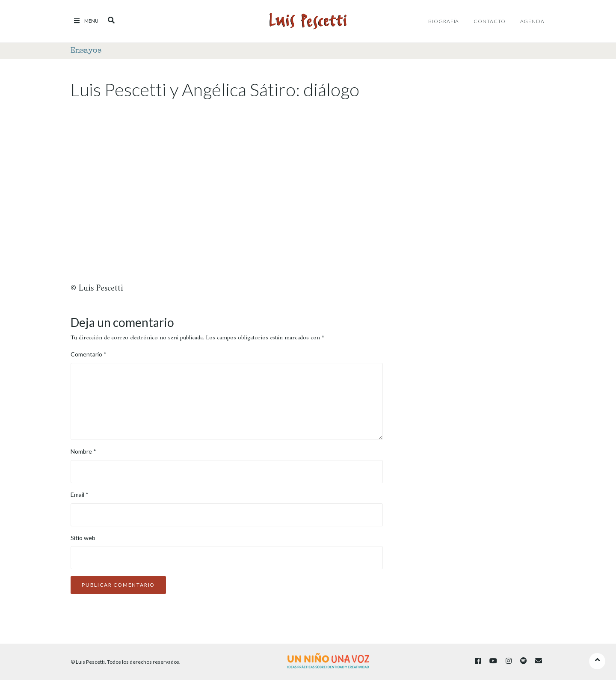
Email (80, 494)
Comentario (89, 354)
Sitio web (83, 538)
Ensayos (86, 51)
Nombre (83, 451)
